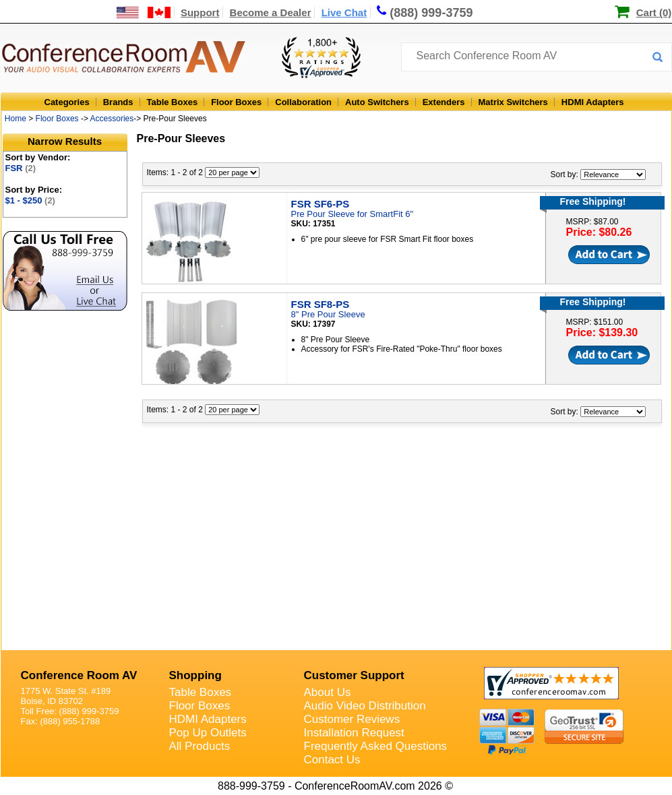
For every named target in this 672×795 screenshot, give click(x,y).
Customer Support (354, 675)
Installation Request (354, 733)
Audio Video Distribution (365, 706)
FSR (21, 168)
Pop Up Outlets (208, 733)
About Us (328, 692)
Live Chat (344, 12)
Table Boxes (173, 102)
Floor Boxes (236, 102)
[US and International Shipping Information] (144, 12)
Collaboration (303, 102)
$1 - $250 (30, 200)
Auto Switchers (377, 102)
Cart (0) (654, 12)
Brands (118, 102)
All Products (200, 746)
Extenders (444, 102)
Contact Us (332, 760)
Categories (67, 102)
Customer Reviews (352, 719)
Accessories (112, 119)
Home (16, 119)
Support (200, 12)
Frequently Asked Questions (376, 746)
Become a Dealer (271, 12)
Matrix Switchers (513, 102)
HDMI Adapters (593, 102)
